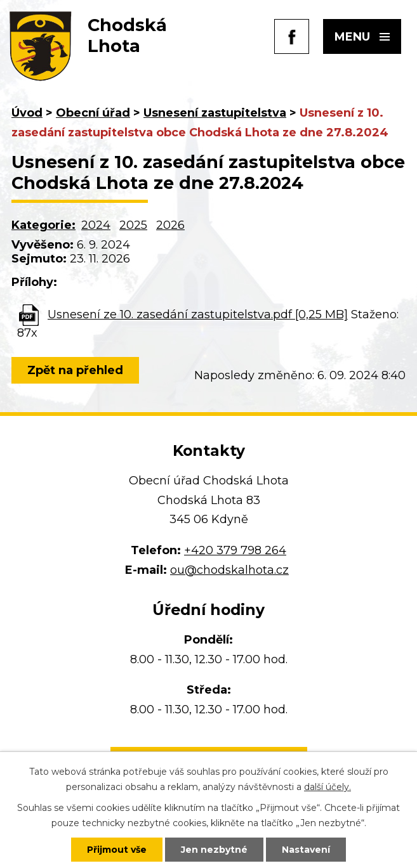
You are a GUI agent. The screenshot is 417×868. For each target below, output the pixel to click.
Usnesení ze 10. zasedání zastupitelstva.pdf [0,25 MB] (198, 314)
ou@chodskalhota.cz (229, 570)
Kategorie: (43, 225)
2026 (170, 225)
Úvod (27, 113)
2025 (133, 225)
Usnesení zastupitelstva (215, 113)
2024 (96, 225)
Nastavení (306, 850)
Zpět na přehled (75, 370)
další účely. (328, 787)
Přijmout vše (117, 850)
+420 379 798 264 (235, 550)
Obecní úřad (93, 113)
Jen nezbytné (214, 850)
